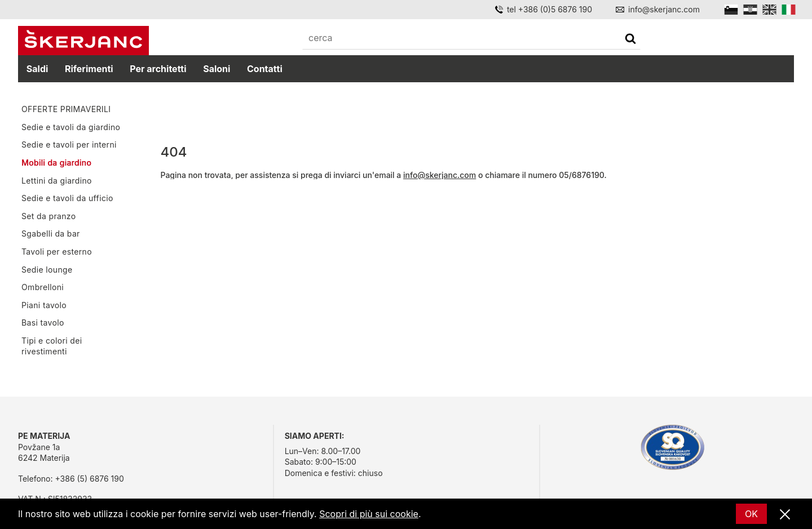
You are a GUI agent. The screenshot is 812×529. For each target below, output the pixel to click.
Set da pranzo (48, 216)
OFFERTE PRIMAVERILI (66, 109)
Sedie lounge (47, 270)
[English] (769, 10)
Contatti (265, 69)
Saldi (37, 69)
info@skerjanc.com (440, 175)
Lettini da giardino (57, 181)
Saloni (217, 69)
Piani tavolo (44, 305)
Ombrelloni (43, 287)
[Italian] (789, 10)
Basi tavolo (43, 323)
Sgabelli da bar (51, 234)
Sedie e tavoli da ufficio (67, 198)
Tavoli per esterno (57, 252)
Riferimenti (89, 69)
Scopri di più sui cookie (369, 514)
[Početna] (83, 41)
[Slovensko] (731, 10)
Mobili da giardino (56, 163)
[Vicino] (785, 515)
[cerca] (630, 40)
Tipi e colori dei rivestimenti (52, 346)
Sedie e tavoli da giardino (71, 127)
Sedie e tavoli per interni (69, 145)
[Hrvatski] (750, 10)
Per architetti (158, 69)
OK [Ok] (751, 514)
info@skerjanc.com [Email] (664, 9)
